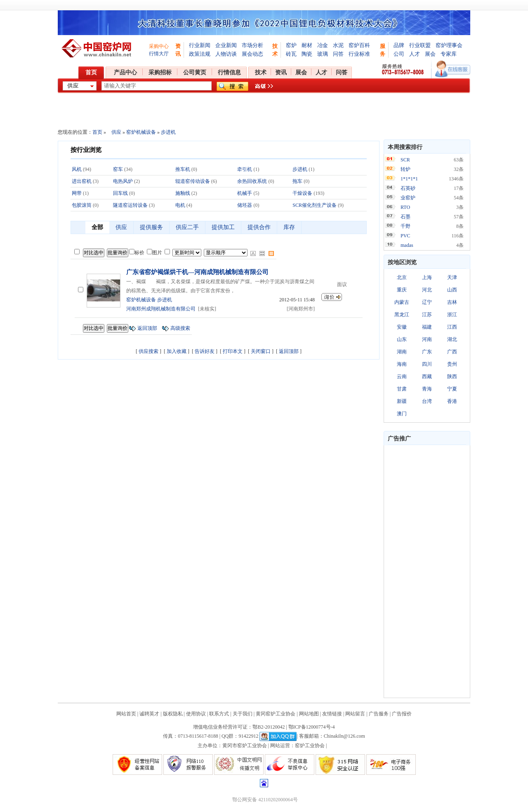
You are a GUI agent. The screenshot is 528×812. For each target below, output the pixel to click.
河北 (427, 290)
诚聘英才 (149, 714)
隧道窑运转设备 (130, 205)
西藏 (427, 376)
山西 (452, 290)
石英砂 (408, 188)
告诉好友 (205, 351)
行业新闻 (200, 45)
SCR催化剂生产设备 (315, 205)
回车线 (120, 193)
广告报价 (402, 714)
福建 (427, 327)
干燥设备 (302, 193)
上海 (427, 277)
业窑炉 (408, 198)
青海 (427, 389)
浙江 (452, 315)
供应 (116, 132)
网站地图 (309, 714)
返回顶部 (147, 328)
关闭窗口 (261, 351)
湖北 (452, 339)
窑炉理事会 (449, 45)
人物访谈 (226, 54)
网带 (77, 193)
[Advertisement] (427, 571)
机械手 (245, 193)
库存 (289, 227)
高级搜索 (180, 328)
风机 (77, 169)
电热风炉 (123, 181)
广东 (427, 352)
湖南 (402, 352)
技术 (261, 72)
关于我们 (243, 714)
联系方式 (219, 714)
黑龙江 (402, 315)
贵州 (452, 364)
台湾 (427, 401)
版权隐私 (173, 714)
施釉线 (183, 193)
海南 (402, 364)
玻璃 (323, 54)
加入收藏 (177, 351)
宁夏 (452, 389)
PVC (405, 236)
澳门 (402, 414)
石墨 (405, 217)
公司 (399, 54)
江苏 (427, 315)
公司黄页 (195, 72)
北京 (402, 277)
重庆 (402, 290)
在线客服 (453, 69)
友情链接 (332, 714)
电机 (180, 205)
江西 (452, 327)
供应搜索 (148, 351)
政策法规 (200, 54)
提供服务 (151, 227)
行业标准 (359, 54)
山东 (402, 339)
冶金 (323, 45)
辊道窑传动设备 (193, 181)
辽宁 (427, 302)
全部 (97, 227)
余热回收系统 (252, 181)
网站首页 (126, 714)
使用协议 (196, 714)
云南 (402, 376)
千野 (405, 226)
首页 (91, 72)
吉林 (452, 302)
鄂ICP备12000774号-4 (312, 727)
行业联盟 (420, 45)
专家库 (449, 54)
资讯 (281, 72)
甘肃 (402, 389)
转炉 (405, 169)
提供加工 (223, 227)
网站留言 (355, 714)
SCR (405, 160)
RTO (405, 207)
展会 (430, 54)
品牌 (399, 45)
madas (407, 245)
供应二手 (187, 227)
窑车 (118, 169)
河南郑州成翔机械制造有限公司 (161, 309)
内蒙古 (402, 302)
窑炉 (291, 45)
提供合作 (259, 227)
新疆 (402, 401)
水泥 (338, 45)
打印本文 (233, 351)
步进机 (168, 132)
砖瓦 (291, 54)
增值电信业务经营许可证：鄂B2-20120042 (239, 727)
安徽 (402, 327)
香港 (452, 401)
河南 (427, 339)
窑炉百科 (359, 45)
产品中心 (125, 72)
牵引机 (245, 169)
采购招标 (160, 72)
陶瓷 (307, 54)
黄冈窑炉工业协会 (276, 714)
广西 (452, 352)
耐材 (307, 45)
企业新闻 (226, 45)
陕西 (452, 376)
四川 (427, 364)
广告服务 (379, 714)
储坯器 (245, 205)
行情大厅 (159, 54)
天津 (452, 277)
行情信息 (229, 72)
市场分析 (252, 45)
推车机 (183, 169)
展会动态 (252, 54)
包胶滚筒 (82, 205)
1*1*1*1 (409, 179)
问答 (338, 54)
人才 (415, 54)
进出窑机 (82, 181)
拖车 (297, 181)
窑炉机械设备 (141, 132)
